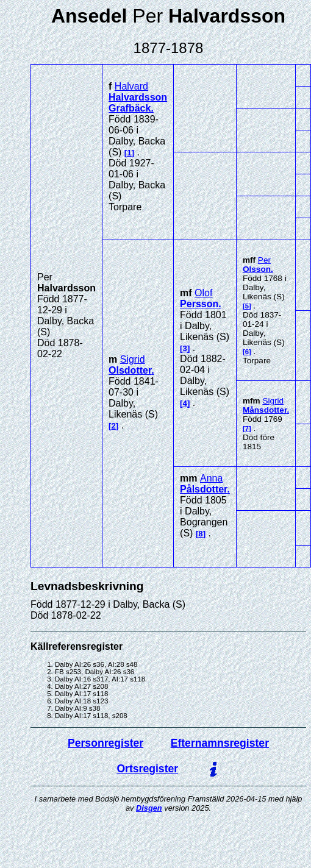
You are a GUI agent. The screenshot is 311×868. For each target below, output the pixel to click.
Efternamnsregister (220, 743)
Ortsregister (147, 769)
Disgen (149, 808)
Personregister (105, 743)
